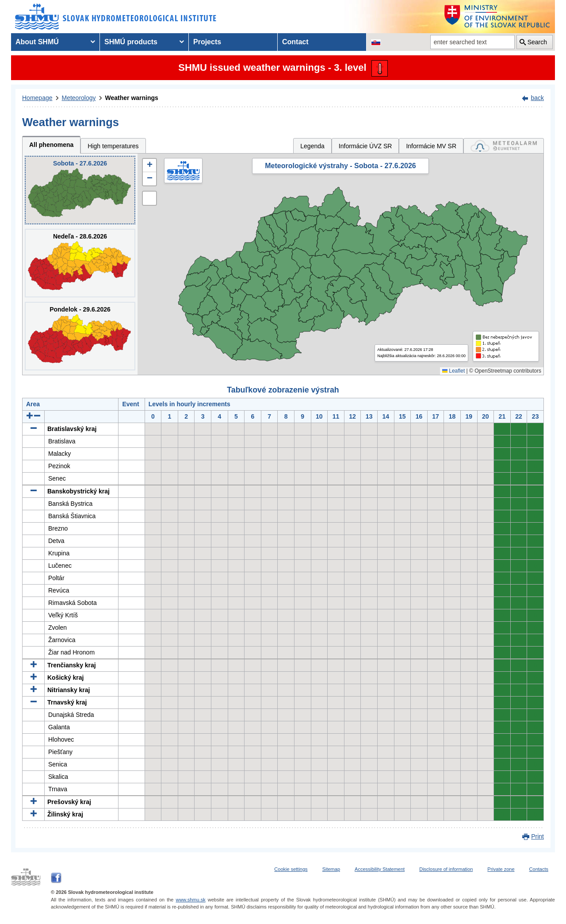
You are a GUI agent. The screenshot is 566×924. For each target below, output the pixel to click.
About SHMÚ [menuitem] (37, 42)
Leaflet (453, 371)
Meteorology (79, 98)
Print (537, 836)
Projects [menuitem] (207, 42)
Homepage (37, 98)
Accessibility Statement (380, 869)
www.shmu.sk (190, 900)
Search (537, 42)
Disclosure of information (446, 869)
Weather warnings (132, 98)
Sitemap (331, 869)
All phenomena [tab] (51, 145)
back (537, 98)
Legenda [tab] (312, 146)
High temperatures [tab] (113, 146)
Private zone (501, 869)
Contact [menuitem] (295, 42)
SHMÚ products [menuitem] (131, 42)
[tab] (504, 146)
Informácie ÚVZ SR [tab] (365, 146)
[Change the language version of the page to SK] (376, 42)
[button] (149, 166)
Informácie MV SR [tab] (431, 146)
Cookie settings (291, 869)
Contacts (539, 869)
